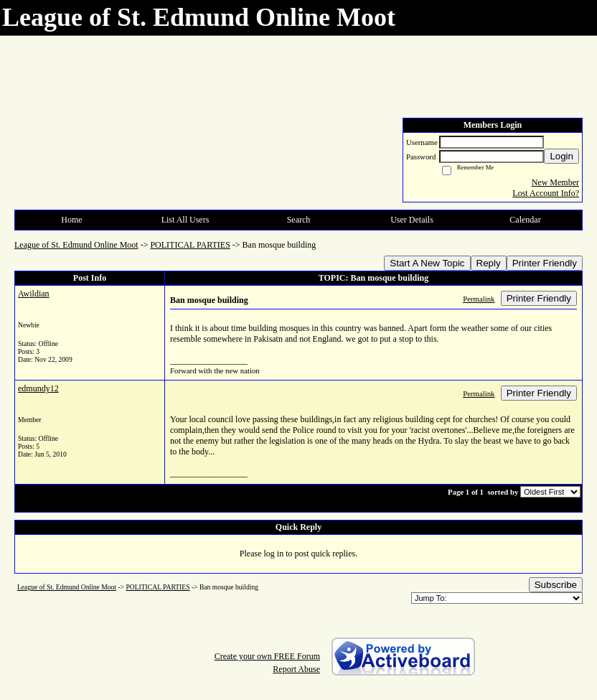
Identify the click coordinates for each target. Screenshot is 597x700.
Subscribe (556, 585)
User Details (412, 220)
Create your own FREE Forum (267, 656)
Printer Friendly (545, 263)
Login (561, 156)
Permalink (479, 299)
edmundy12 (38, 388)
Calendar (525, 220)
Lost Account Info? (546, 193)
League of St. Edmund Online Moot (76, 245)
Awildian (34, 294)
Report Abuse (296, 669)
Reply (489, 263)
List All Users (185, 220)
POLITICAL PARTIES (190, 245)
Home (71, 220)
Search (299, 220)
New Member (555, 182)
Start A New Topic (427, 263)
